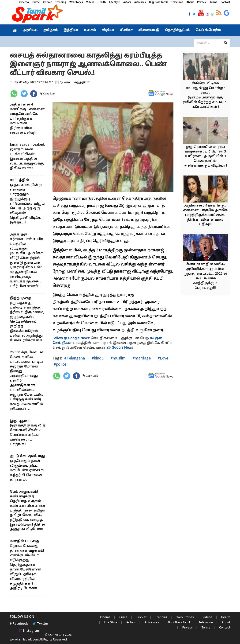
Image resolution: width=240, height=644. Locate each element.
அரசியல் (30, 30)
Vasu (67, 82)
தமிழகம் (51, 30)
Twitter (41, 624)
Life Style (114, 2)
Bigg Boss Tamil (158, 2)
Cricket (47, 2)
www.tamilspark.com (24, 639)
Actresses (140, 2)
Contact (225, 2)
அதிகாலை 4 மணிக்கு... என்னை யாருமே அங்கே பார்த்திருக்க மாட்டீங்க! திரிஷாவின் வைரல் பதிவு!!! (27, 119)
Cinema (24, 2)
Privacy (202, 2)
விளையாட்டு (149, 30)
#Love (162, 358)
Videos (90, 2)
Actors (127, 2)
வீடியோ (108, 30)
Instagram (30, 631)
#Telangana (75, 358)
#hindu (97, 358)
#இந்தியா (82, 82)
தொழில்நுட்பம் (177, 30)
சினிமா (126, 30)
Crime (36, 2)
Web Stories (76, 2)
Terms (213, 2)
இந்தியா (71, 30)
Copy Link (49, 94)
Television (177, 2)
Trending (60, 2)
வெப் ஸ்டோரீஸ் (208, 30)
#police (60, 364)
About (190, 2)
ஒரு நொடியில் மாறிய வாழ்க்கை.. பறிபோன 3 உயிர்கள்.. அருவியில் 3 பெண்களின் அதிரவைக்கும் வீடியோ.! (205, 156)
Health (102, 2)
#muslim (118, 358)
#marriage (141, 358)
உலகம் (90, 30)
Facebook (19, 624)
